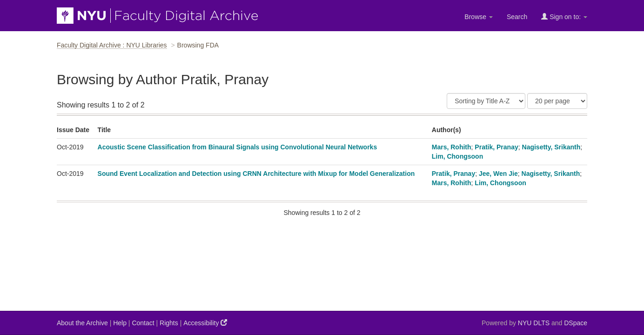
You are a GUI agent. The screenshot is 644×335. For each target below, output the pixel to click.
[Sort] (486, 101)
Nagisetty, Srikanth (551, 147)
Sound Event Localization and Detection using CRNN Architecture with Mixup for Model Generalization (256, 174)
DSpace (576, 323)
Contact (143, 323)
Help (120, 323)
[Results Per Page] (557, 101)
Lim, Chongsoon (457, 156)
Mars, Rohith (452, 147)
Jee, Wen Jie (498, 174)
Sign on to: (564, 17)
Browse (479, 17)
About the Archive (82, 323)
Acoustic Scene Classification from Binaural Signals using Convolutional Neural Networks (238, 147)
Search (517, 17)
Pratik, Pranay (496, 147)
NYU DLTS (534, 323)
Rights (169, 323)
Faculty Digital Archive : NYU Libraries (112, 45)
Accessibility (205, 323)
